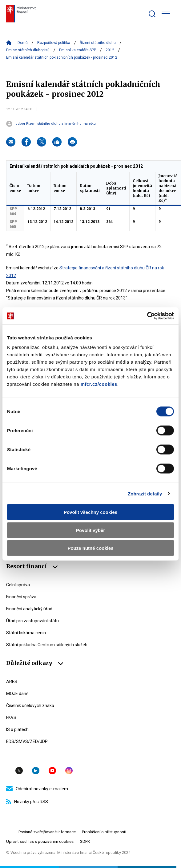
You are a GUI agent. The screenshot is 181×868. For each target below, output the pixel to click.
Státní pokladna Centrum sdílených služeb (47, 645)
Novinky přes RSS (27, 802)
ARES (12, 682)
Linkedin (36, 771)
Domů (23, 43)
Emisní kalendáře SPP (78, 50)
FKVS (11, 717)
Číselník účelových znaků (30, 706)
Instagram (69, 771)
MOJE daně (17, 694)
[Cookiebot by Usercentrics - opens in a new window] (147, 316)
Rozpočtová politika (54, 43)
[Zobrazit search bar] (152, 14)
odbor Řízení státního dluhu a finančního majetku (56, 124)
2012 (110, 50)
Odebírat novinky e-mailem (37, 789)
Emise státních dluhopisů (28, 50)
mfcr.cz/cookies (99, 384)
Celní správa (18, 585)
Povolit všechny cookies (90, 512)
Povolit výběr (90, 530)
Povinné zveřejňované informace (47, 832)
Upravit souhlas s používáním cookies (40, 841)
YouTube (52, 771)
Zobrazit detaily (145, 493)
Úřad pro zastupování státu (32, 621)
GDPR (85, 841)
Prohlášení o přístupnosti (104, 832)
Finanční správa (21, 597)
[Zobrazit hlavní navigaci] (166, 14)
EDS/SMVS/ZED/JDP (27, 741)
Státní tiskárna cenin (26, 633)
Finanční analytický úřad (29, 609)
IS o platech (17, 729)
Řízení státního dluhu (98, 43)
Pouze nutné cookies (90, 548)
